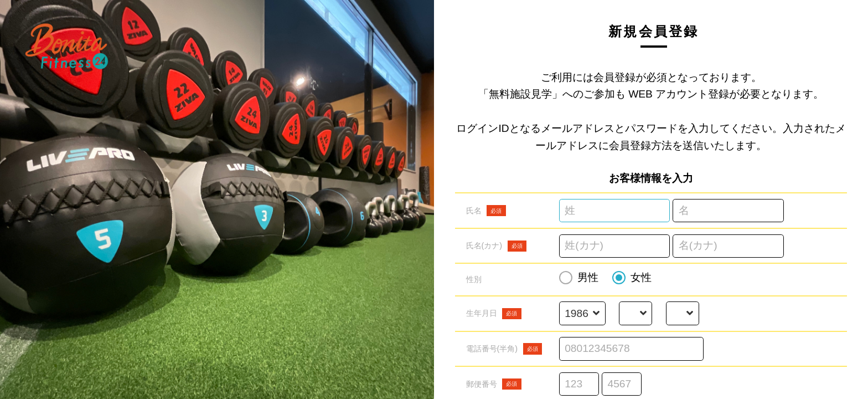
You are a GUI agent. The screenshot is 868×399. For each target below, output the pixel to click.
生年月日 (494, 314)
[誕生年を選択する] (582, 314)
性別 (474, 279)
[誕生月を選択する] (636, 314)
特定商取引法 (66, 300)
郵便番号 (494, 384)
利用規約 (58, 277)
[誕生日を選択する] (682, 314)
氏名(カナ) (497, 246)
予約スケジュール (74, 254)
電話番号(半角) (504, 349)
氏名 (486, 211)
